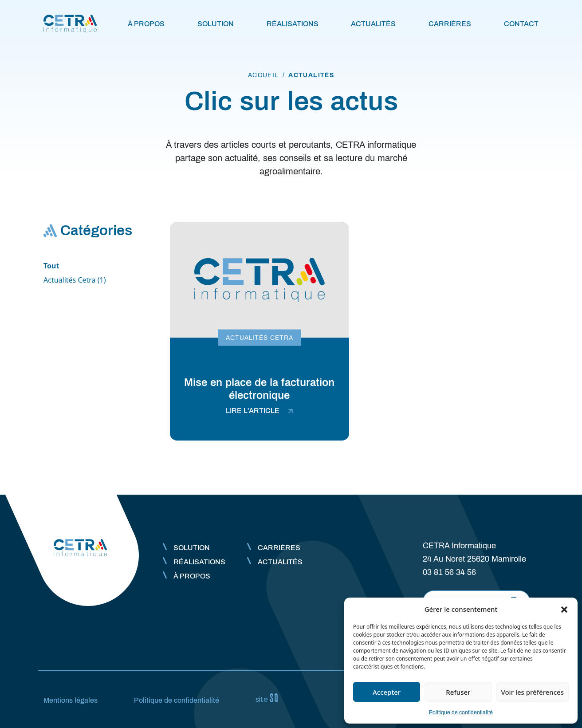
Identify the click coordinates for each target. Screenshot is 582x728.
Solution (216, 24)
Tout (51, 266)
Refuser (458, 692)
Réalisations (293, 24)
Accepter (387, 692)
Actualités (373, 24)
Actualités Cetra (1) (75, 280)
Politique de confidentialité (461, 712)
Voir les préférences (533, 692)
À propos (146, 24)
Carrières (450, 24)
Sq (271, 698)
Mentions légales (71, 700)
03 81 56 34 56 (449, 572)
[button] (564, 609)
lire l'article (259, 411)
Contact (521, 24)
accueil (263, 75)
